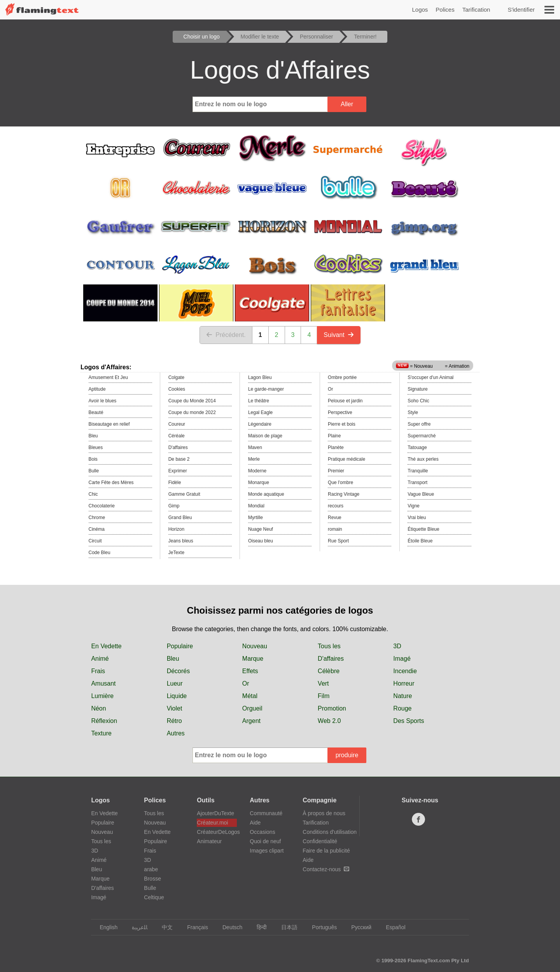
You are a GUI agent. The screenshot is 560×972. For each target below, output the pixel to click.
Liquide (177, 696)
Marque (253, 659)
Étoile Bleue (420, 541)
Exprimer (178, 471)
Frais (98, 671)
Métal (250, 696)
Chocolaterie (102, 506)
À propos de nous (324, 813)
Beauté (96, 412)
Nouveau (255, 646)
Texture (101, 733)
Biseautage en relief (109, 424)
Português (321, 927)
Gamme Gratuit (184, 494)
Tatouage (417, 447)
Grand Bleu (180, 518)
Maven (255, 447)
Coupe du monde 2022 (192, 412)
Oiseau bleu (261, 541)
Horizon (176, 529)
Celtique (154, 897)
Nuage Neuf (261, 529)
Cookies (177, 389)
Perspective (340, 412)
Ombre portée (342, 377)
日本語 (286, 927)
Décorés (178, 671)
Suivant (339, 335)
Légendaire (260, 424)
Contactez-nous (326, 869)
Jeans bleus (181, 541)
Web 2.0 (329, 721)
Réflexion (104, 721)
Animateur (209, 841)
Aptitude (97, 389)
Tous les (329, 646)
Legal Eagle (260, 412)
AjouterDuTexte (215, 813)
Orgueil (252, 708)
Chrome (97, 518)
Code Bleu (100, 553)
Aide (255, 823)
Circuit (95, 541)
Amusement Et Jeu (108, 377)
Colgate (176, 377)
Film (324, 696)
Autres (176, 733)
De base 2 (179, 459)
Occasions (262, 832)
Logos (420, 10)
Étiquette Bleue (423, 529)
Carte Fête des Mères (111, 482)
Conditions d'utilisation (330, 832)
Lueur (175, 683)
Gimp (174, 506)
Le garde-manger (266, 389)
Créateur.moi (212, 823)
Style (413, 412)
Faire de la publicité (326, 851)
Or (330, 389)
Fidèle (175, 482)
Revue (335, 518)
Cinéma (97, 529)
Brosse (152, 879)
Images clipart (267, 851)
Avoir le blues (103, 401)
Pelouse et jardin (345, 401)
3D (397, 646)
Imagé (402, 659)
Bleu (93, 436)
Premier (336, 471)
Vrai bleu (417, 518)
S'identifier (521, 10)
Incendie (405, 671)
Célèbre (329, 671)
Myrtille (255, 518)
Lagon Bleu (260, 377)
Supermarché (422, 436)
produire (347, 755)
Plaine (334, 436)
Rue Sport (338, 541)
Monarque (259, 482)
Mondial (256, 506)
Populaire (180, 646)
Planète (336, 447)
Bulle (94, 471)
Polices (445, 10)
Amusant (103, 683)
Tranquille (418, 471)
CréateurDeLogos (217, 832)
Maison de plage (265, 436)
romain (335, 529)
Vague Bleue (421, 494)
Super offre (419, 424)
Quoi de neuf (265, 841)
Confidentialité (320, 841)
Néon (98, 708)
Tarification (476, 10)
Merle (254, 459)
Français (194, 927)
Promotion (332, 708)
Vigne (413, 506)
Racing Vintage (344, 494)
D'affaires (178, 447)
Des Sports (409, 721)
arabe (151, 869)
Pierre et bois (342, 424)
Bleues (96, 447)
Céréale (177, 436)
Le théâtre (259, 401)
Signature (417, 389)
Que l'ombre (340, 482)
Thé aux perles (423, 459)
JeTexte (176, 553)
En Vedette (106, 646)
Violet (175, 708)
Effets (250, 671)
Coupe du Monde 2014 (192, 401)
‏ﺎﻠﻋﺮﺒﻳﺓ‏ (136, 927)
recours (336, 506)
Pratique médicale (346, 459)
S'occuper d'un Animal (430, 377)
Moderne (257, 471)
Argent (251, 721)
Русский (358, 927)
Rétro (174, 721)
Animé (100, 659)
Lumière (102, 696)
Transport (417, 482)
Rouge (402, 708)
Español (392, 927)
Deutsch (229, 927)
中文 (164, 927)
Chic (93, 494)
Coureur (177, 424)
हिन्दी (258, 927)
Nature (402, 696)
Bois (93, 459)
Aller (347, 104)
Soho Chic (418, 401)
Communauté (266, 813)
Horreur (404, 683)
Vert (323, 683)
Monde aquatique (266, 494)
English (105, 927)
